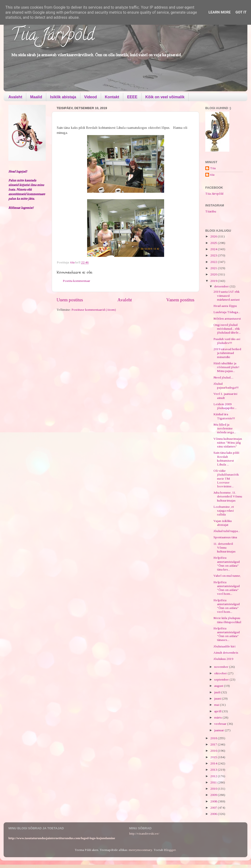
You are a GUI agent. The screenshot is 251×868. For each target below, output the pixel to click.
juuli (218, 692)
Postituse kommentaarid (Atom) (94, 310)
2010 (214, 789)
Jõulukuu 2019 (223, 659)
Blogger (170, 850)
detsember (222, 286)
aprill (218, 711)
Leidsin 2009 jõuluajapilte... (225, 406)
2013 (214, 770)
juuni (218, 698)
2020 (214, 274)
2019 (214, 281)
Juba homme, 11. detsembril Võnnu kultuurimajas (228, 496)
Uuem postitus (70, 300)
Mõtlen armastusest (227, 319)
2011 (214, 782)
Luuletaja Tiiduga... (227, 312)
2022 (214, 262)
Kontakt (112, 97)
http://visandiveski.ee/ (144, 834)
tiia (212, 175)
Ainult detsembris (226, 653)
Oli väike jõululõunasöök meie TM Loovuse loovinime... (226, 478)
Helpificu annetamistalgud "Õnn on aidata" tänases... (227, 634)
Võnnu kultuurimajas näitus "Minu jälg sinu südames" (228, 443)
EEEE (132, 97)
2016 (214, 751)
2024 (214, 249)
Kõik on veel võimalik (165, 97)
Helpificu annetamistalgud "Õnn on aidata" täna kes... (227, 564)
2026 (214, 236)
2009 (214, 795)
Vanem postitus (180, 300)
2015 (214, 757)
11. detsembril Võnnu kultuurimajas (225, 548)
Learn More (219, 12)
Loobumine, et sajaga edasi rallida (224, 511)
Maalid (36, 97)
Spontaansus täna (225, 537)
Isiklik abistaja (63, 97)
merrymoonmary (140, 850)
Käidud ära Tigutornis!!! (224, 416)
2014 (214, 763)
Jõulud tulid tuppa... (227, 531)
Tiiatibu (211, 211)
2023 (214, 255)
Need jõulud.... (223, 377)
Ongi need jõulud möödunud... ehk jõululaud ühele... (227, 329)
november (222, 667)
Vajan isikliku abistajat (223, 523)
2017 (214, 744)
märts (218, 717)
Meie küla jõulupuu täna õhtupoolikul (227, 620)
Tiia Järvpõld (53, 36)
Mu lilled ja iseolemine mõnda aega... (225, 428)
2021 (214, 268)
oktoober (221, 673)
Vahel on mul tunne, (227, 576)
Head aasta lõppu (225, 306)
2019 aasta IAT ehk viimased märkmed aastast (227, 295)
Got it (241, 12)
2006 (214, 814)
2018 (214, 738)
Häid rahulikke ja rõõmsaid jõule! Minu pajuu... (226, 367)
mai (217, 705)
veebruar (221, 724)
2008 (214, 801)
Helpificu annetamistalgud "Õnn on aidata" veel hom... (227, 588)
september (222, 679)
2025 (214, 243)
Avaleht (15, 97)
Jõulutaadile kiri (224, 646)
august (219, 686)
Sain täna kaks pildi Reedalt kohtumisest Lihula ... (226, 459)
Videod (91, 97)
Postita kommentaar (77, 281)
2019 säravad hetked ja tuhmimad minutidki (227, 353)
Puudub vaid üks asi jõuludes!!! (227, 341)
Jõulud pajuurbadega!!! (226, 386)
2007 (214, 808)
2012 (214, 776)
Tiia (213, 168)
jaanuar (219, 730)
